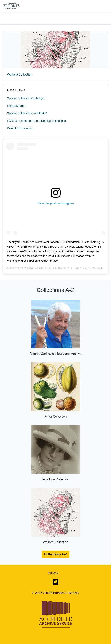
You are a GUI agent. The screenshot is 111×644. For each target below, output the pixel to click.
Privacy (53, 573)
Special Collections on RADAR (27, 113)
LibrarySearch (16, 106)
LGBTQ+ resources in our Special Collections (36, 121)
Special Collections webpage (26, 98)
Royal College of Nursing (42, 268)
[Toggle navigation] (104, 6)
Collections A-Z (56, 554)
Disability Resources (20, 128)
